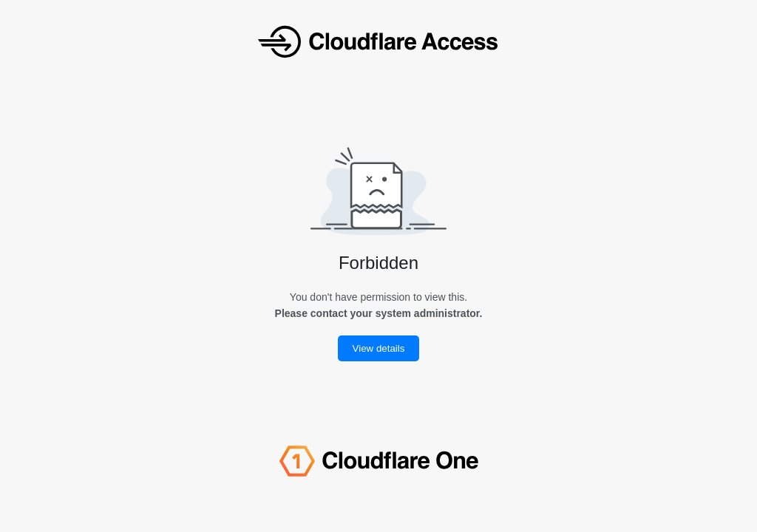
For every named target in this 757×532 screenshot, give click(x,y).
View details (379, 348)
